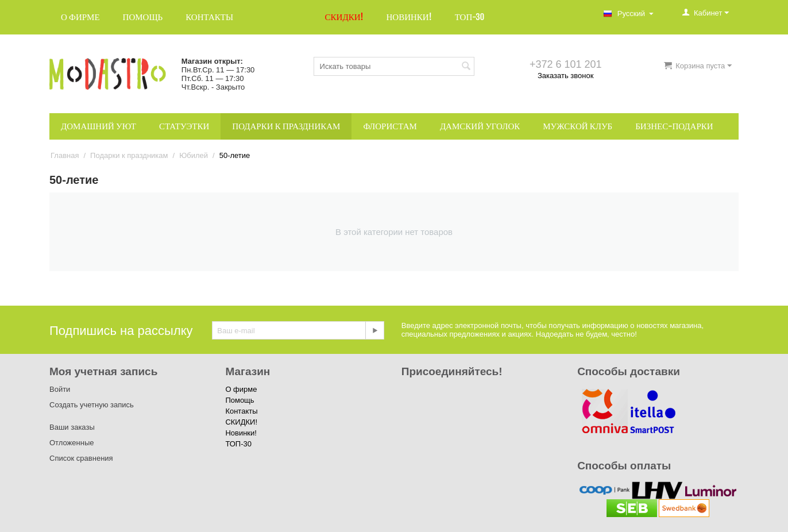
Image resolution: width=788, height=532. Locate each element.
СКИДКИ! (344, 17)
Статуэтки (184, 126)
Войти (60, 389)
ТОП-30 (470, 17)
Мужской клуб (578, 126)
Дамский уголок (480, 126)
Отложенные (72, 443)
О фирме (80, 17)
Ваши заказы (72, 427)
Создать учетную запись (92, 405)
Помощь (143, 17)
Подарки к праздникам (286, 126)
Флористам (390, 126)
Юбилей (194, 155)
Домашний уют (98, 126)
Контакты (209, 17)
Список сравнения (81, 458)
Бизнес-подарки (674, 126)
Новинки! (409, 17)
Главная (65, 155)
